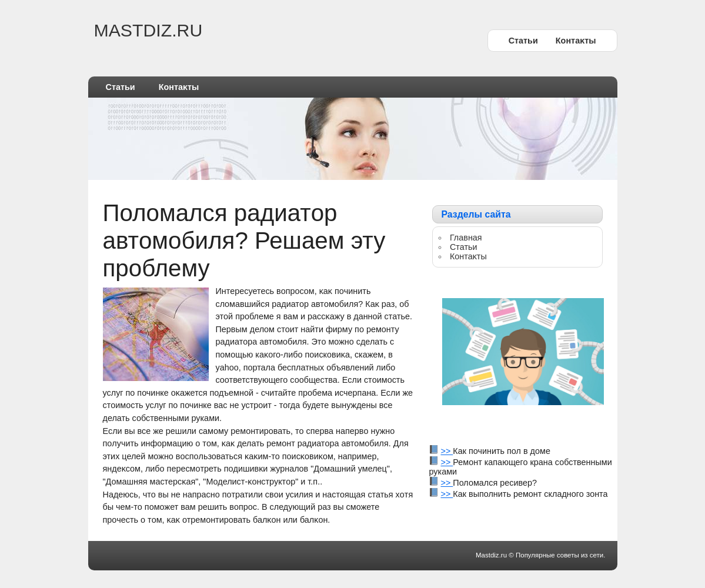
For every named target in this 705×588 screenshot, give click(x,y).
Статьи (523, 41)
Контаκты (576, 41)
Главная (466, 238)
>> (447, 451)
